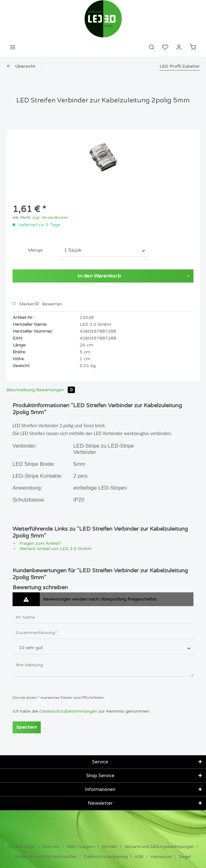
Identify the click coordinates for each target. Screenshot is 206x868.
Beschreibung (21, 390)
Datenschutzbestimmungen (68, 711)
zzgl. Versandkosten (50, 217)
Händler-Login (21, 847)
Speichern (27, 727)
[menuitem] (13, 47)
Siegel (185, 857)
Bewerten (48, 304)
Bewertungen (55, 390)
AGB (139, 857)
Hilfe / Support (81, 847)
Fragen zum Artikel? (37, 543)
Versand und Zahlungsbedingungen (159, 847)
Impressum (161, 857)
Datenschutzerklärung (106, 857)
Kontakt (110, 847)
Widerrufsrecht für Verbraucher (46, 857)
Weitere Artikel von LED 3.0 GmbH (52, 549)
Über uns (51, 847)
